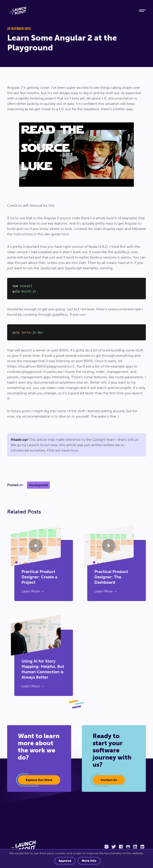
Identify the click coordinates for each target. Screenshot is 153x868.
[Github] (128, 846)
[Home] (70, 11)
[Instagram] (106, 846)
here (65, 234)
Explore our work (39, 780)
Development (38, 485)
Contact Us (109, 780)
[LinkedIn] (142, 846)
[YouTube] (135, 846)
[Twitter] (114, 846)
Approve (65, 861)
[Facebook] (121, 846)
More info (89, 861)
